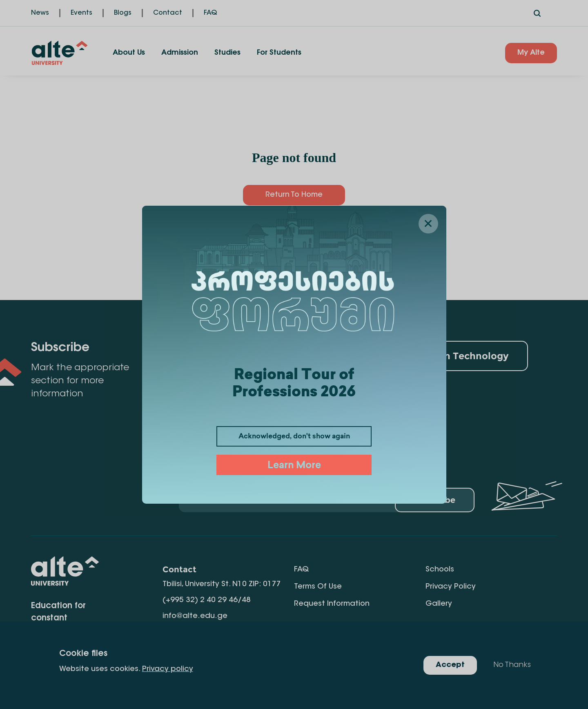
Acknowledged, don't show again (294, 437)
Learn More (294, 466)
